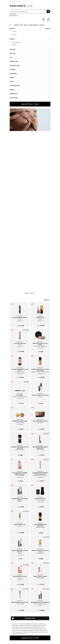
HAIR (21, 25)
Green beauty (30, 94)
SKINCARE (16, 25)
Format (30, 77)
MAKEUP (26, 25)
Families (30, 39)
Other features (30, 86)
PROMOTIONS (14, 16)
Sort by (47, 300)
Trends (30, 90)
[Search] (48, 11)
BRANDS (48, 29)
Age (30, 57)
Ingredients (30, 74)
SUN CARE (42, 25)
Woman (13, 34)
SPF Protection (30, 65)
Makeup (13, 45)
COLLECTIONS (30, 98)
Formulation (30, 61)
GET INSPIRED (13, 14)
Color (30, 81)
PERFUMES (12, 29)
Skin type (30, 53)
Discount (30, 49)
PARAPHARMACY (34, 25)
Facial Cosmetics (15, 42)
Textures (30, 69)
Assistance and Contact (15, 1)
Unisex (13, 32)
